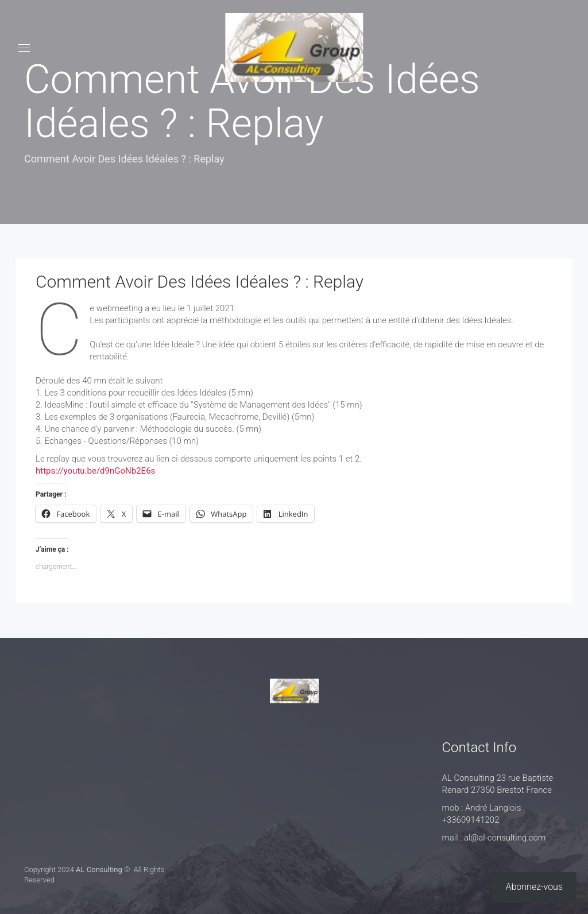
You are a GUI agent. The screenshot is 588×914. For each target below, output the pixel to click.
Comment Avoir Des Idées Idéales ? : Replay (200, 282)
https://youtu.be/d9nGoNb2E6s (95, 471)
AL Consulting (99, 870)
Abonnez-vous (535, 887)
